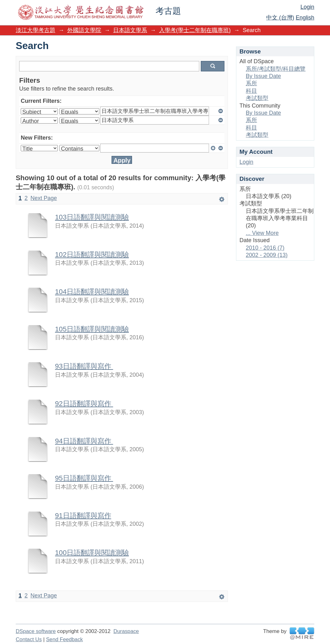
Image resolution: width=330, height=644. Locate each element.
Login (307, 7)
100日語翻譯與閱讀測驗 (92, 553)
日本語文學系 (130, 30)
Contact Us (29, 639)
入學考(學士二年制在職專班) (195, 30)
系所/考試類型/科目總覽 (276, 69)
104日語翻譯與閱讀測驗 (92, 292)
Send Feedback (64, 639)
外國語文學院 (84, 30)
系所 (251, 83)
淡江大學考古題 (36, 30)
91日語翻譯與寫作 (83, 516)
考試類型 (257, 98)
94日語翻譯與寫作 (84, 441)
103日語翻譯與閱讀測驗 (92, 217)
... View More (262, 233)
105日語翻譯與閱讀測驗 (92, 329)
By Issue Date (263, 76)
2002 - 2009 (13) (267, 255)
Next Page (44, 198)
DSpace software (36, 631)
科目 (251, 91)
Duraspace (126, 631)
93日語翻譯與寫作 (84, 366)
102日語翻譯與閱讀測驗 (92, 255)
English (305, 18)
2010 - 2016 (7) (265, 248)
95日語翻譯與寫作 (84, 478)
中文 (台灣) (280, 18)
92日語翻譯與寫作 (84, 404)
